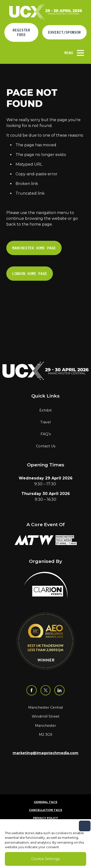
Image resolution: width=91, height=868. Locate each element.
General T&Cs (45, 802)
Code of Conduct (45, 826)
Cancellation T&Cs (45, 810)
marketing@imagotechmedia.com (45, 753)
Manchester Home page (34, 248)
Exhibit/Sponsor (64, 32)
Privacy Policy (45, 818)
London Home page (30, 274)
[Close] (85, 835)
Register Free (21, 32)
